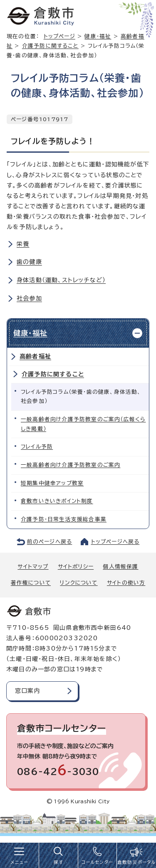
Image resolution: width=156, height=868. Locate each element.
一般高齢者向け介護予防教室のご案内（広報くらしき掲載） (83, 424)
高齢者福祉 (35, 356)
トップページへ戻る (115, 542)
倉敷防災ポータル (137, 862)
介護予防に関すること (50, 46)
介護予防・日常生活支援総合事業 (64, 519)
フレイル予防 (37, 447)
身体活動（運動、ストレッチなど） (61, 280)
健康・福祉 (98, 36)
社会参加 (29, 298)
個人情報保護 (120, 567)
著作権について (31, 583)
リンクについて (79, 583)
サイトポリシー (76, 567)
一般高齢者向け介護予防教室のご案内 (71, 465)
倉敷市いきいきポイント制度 (57, 501)
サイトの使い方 (126, 583)
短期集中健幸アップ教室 (52, 483)
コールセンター (97, 862)
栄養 (23, 244)
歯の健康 (29, 262)
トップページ (59, 36)
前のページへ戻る (50, 542)
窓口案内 (28, 691)
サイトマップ (33, 567)
